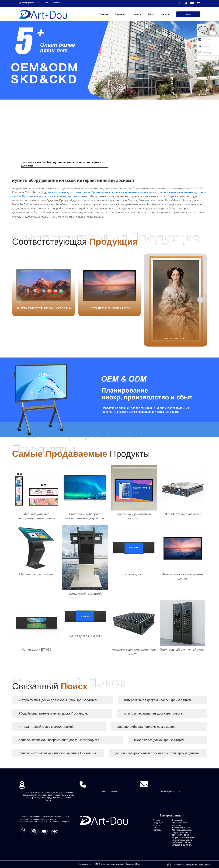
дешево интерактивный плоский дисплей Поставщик (58, 753)
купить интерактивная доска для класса (153, 713)
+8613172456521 (53, 3)
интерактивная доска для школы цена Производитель (58, 700)
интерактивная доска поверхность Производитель (79, 192)
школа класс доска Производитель (160, 740)
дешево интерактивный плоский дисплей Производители (157, 753)
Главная (27, 162)
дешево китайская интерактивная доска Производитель (60, 740)
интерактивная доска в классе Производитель (158, 700)
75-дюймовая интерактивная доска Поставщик (53, 713)
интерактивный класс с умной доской (46, 727)
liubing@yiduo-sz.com (31, 3)
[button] (215, 82)
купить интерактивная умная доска (134, 192)
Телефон (204, 46)
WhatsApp (205, 52)
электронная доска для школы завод (65, 196)
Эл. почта (205, 39)
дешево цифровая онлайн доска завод (146, 727)
